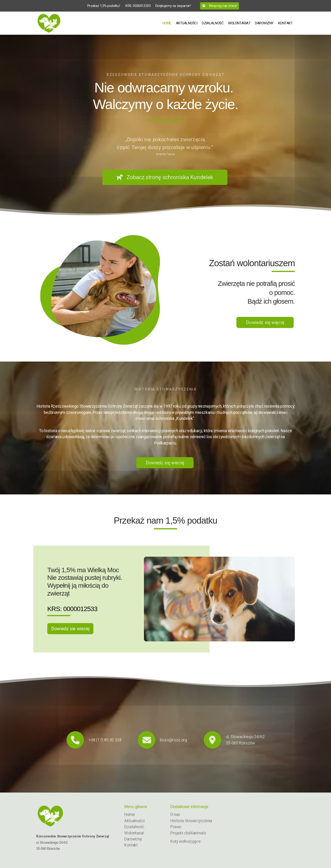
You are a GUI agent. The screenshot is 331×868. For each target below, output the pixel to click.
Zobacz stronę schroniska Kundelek (165, 177)
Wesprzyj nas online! (220, 6)
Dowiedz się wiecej (165, 463)
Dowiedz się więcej (265, 322)
